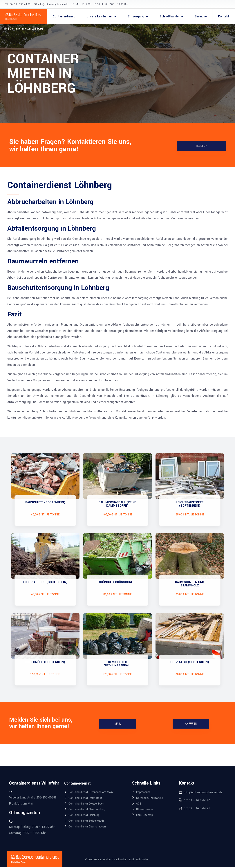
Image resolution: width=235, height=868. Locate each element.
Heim (5, 29)
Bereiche (201, 16)
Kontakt (224, 16)
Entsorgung (138, 17)
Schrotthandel (171, 17)
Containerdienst (64, 16)
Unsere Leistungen (101, 17)
